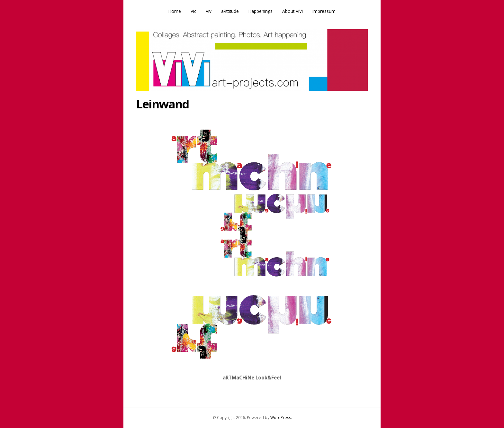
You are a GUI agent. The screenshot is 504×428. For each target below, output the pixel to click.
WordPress (281, 418)
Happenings (261, 11)
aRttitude (230, 11)
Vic (193, 11)
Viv (209, 11)
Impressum (324, 11)
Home (175, 11)
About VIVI (292, 11)
